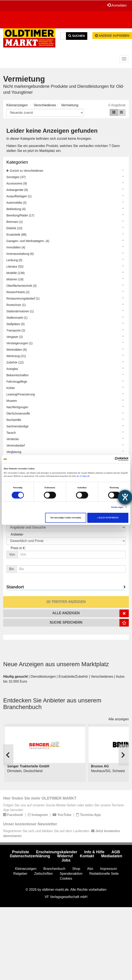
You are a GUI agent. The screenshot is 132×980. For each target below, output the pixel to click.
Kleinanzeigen (17, 105)
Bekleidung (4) (16, 209)
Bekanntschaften (17, 375)
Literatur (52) (15, 267)
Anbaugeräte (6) (17, 190)
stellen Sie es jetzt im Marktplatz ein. (34, 151)
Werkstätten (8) (16, 350)
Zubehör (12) (15, 362)
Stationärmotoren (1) (20, 311)
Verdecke (13, 439)
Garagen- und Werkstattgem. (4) (28, 241)
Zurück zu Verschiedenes (25, 171)
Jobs (66, 860)
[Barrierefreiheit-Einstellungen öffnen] (125, 497)
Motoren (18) (15, 279)
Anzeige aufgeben (112, 36)
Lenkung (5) (14, 260)
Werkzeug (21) (16, 356)
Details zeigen (117, 507)
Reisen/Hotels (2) (18, 292)
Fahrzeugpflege (17, 382)
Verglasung (14, 452)
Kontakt (87, 856)
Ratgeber (20, 874)
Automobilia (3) (16, 203)
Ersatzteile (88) (16, 235)
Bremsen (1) (15, 222)
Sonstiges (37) (16, 177)
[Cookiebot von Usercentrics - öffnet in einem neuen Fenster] (110, 459)
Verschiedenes (45, 105)
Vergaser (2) (15, 337)
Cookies (66, 878)
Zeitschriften (44, 874)
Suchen (77, 36)
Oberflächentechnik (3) (22, 286)
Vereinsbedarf (16, 445)
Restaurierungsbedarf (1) (23, 298)
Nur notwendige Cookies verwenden (66, 518)
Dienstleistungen (43, 677)
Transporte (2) (16, 330)
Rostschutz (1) (16, 305)
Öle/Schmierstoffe (18, 414)
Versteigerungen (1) (19, 343)
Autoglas (12, 369)
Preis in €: (18, 548)
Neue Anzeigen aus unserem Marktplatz (56, 664)
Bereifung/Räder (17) (20, 215)
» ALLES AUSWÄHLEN (108, 518)
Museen (12, 401)
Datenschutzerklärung (30, 856)
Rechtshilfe (14, 420)
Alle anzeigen (119, 719)
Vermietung (70, 105)
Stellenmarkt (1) (17, 318)
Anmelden (117, 5)
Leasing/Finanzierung (21, 394)
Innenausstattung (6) (20, 254)
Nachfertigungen (17, 407)
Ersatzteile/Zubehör (73, 677)
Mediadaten (112, 856)
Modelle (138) (16, 273)
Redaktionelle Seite (104, 874)
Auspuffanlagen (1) (19, 196)
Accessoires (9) (17, 183)
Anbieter (17, 534)
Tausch (11, 433)
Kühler (11, 388)
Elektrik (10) (14, 228)
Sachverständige (17, 426)
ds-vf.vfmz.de (83, 476)
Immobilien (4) (16, 247)
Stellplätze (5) (16, 324)
